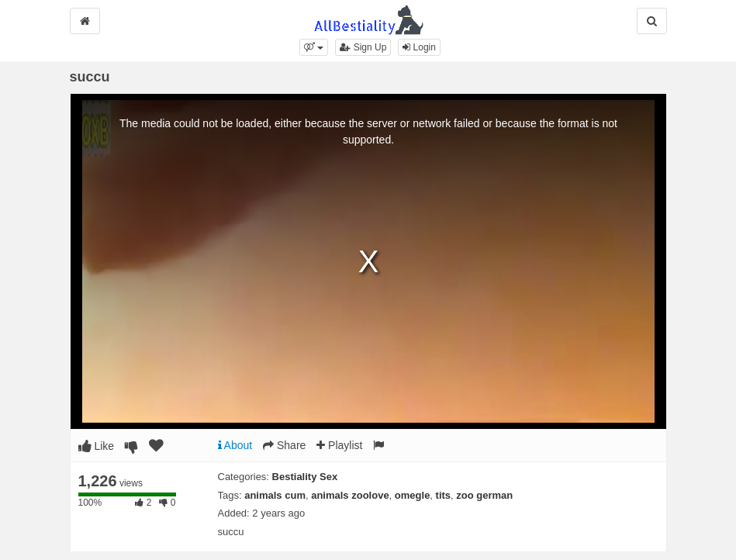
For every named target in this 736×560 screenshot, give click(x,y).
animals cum (275, 495)
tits (444, 495)
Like (97, 446)
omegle (413, 495)
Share (284, 445)
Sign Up (363, 47)
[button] (314, 47)
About (235, 445)
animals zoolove (350, 495)
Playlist (339, 445)
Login (419, 47)
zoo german (484, 495)
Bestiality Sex (305, 477)
